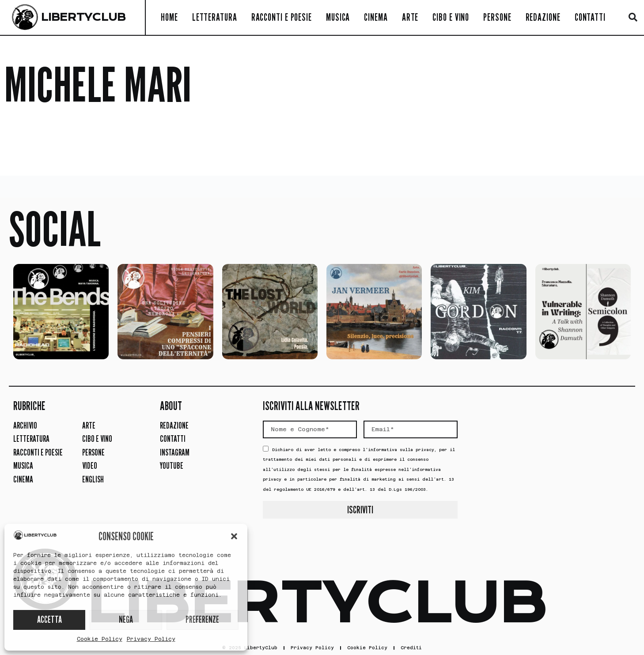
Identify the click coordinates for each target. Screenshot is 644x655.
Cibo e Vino (451, 17)
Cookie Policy (100, 639)
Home (169, 17)
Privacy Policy (151, 639)
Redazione (543, 17)
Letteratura (215, 17)
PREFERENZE (202, 619)
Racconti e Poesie (282, 17)
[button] (234, 536)
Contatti (590, 17)
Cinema (376, 17)
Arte (410, 17)
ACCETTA (49, 619)
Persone (497, 17)
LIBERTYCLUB (83, 17)
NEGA (126, 619)
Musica (338, 17)
